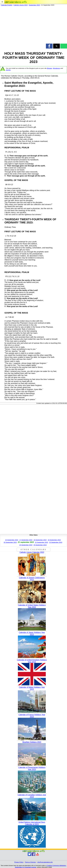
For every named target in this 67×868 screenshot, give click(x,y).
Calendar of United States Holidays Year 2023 (32, 606)
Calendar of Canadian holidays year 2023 (32, 796)
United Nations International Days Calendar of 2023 (32, 823)
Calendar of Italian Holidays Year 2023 (32, 688)
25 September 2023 (40, 545)
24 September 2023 (26, 545)
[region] (33, 25)
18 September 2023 (40, 540)
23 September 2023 (56, 542)
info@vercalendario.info (45, 862)
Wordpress (56, 68)
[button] (2, 2)
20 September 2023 (10, 542)
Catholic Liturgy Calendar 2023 (32, 552)
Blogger (50, 68)
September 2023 (34, 5)
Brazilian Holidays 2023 (32, 742)
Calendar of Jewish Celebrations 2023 (32, 579)
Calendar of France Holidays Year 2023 (32, 716)
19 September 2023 (54, 540)
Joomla (8, 70)
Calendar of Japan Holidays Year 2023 (32, 633)
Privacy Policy (19, 862)
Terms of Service (30, 862)
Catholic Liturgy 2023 (20, 5)
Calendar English (7, 5)
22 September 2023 (41, 542)
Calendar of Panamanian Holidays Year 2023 (32, 768)
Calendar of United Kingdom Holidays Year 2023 (32, 661)
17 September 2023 (26, 540)
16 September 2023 (12, 540)
